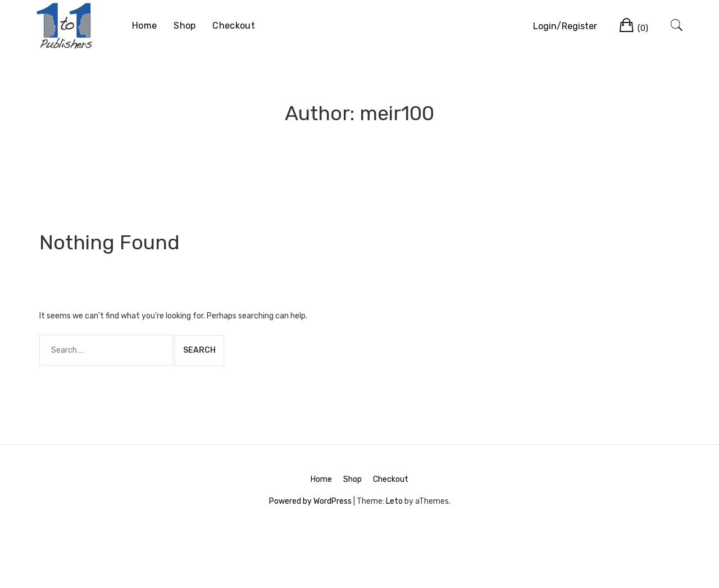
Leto (394, 501)
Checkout (233, 26)
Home (144, 26)
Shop (185, 26)
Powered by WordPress (310, 501)
